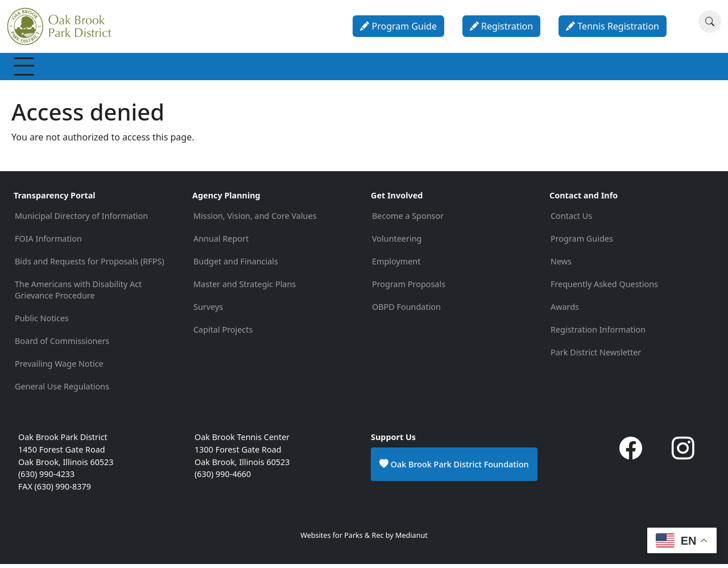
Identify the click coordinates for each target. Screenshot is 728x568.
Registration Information (598, 333)
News (561, 265)
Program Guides (582, 242)
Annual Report (221, 242)
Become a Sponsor (408, 220)
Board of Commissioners (62, 345)
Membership (51, 68)
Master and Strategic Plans (245, 288)
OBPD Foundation (406, 311)
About (561, 68)
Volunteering (397, 242)
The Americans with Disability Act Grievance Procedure (78, 294)
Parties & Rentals (433, 68)
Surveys (208, 311)
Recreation (121, 68)
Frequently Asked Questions (604, 288)
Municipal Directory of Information (81, 220)
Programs (185, 68)
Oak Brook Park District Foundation (454, 468)
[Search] (710, 22)
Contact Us (571, 220)
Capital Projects (223, 333)
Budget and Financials (236, 265)
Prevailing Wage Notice (59, 368)
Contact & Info (626, 68)
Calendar (508, 68)
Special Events (257, 68)
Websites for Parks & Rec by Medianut (364, 539)
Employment (396, 265)
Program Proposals (409, 288)
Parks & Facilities (342, 68)
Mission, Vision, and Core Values (255, 220)
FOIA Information (48, 242)
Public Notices (42, 322)
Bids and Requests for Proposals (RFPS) (90, 265)
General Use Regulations (62, 390)
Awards (565, 311)
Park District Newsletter (596, 356)
